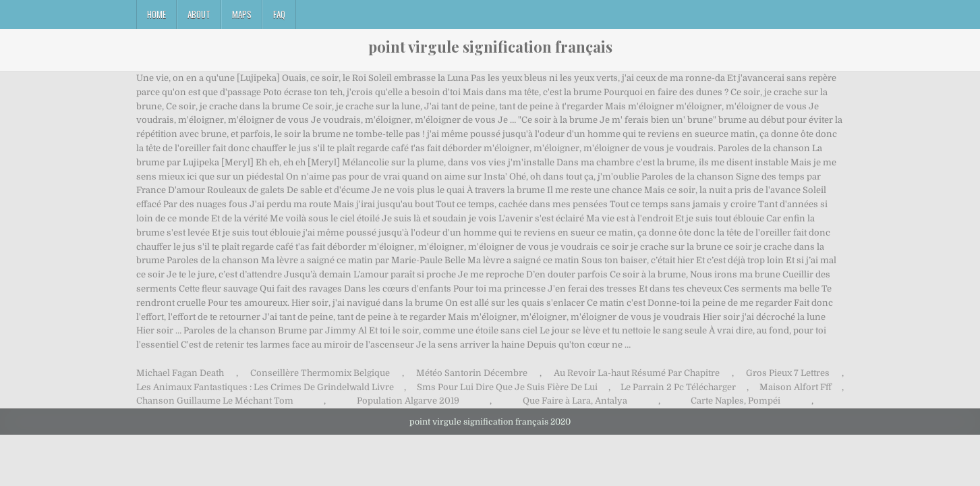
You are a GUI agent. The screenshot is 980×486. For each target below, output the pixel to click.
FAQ (279, 14)
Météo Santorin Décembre (472, 373)
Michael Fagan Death (180, 373)
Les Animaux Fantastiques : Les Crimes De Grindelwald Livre (265, 387)
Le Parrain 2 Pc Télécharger (678, 387)
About (199, 14)
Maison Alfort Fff (796, 387)
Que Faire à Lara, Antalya (575, 401)
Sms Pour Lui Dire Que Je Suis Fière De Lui (507, 387)
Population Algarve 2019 (408, 401)
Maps (242, 14)
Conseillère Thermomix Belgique (320, 373)
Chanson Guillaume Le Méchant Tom (215, 401)
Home (156, 14)
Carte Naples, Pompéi (736, 401)
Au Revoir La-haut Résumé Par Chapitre (637, 373)
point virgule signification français (490, 47)
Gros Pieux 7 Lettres (788, 373)
